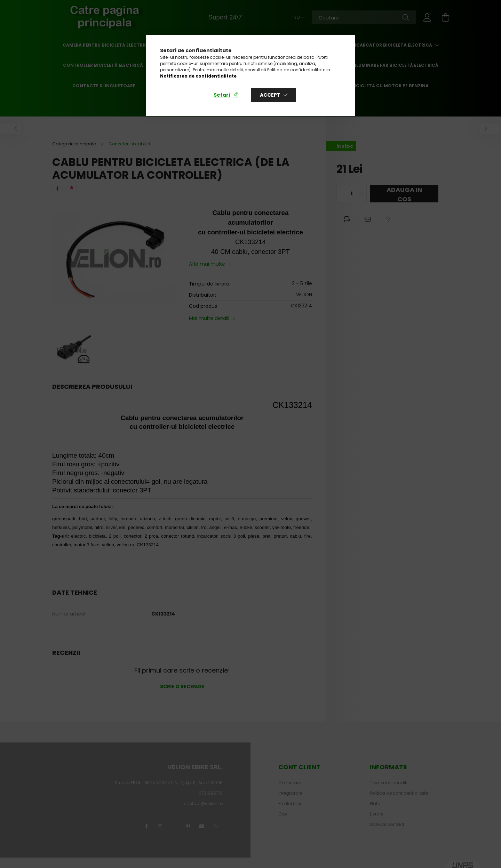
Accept (270, 95)
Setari (222, 95)
